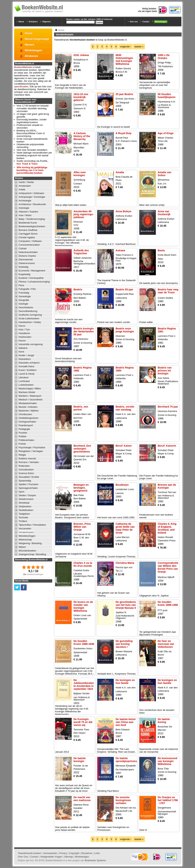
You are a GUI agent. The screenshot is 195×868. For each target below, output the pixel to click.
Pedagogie (24, 429)
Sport (21, 492)
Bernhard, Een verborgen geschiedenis (82, 449)
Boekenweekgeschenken (32, 226)
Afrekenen (31, 56)
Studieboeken (26, 510)
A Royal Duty (124, 133)
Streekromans (26, 499)
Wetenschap (25, 540)
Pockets (23, 433)
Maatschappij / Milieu (30, 388)
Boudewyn (122, 485)
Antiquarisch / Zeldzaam (31, 193)
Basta (161, 250)
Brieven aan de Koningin (167, 486)
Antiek (22, 190)
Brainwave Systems (95, 860)
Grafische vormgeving (30, 315)
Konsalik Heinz (26, 366)
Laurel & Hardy (27, 374)
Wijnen (22, 547)
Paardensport (26, 425)
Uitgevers (46, 22)
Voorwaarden (50, 853)
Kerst (21, 352)
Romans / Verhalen (29, 462)
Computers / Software (30, 241)
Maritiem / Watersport (30, 396)
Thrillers (23, 521)
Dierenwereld (26, 260)
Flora (21, 285)
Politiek (22, 436)
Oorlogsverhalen (27, 422)
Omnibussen (25, 414)
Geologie (23, 304)
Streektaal (24, 503)
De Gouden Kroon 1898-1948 (84, 642)
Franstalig (24, 293)
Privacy (63, 853)
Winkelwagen (161, 22)
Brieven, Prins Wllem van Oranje (82, 527)
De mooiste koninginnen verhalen (123, 800)
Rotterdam (24, 466)
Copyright (74, 853)
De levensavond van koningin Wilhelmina (168, 761)
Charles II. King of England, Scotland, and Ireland (167, 528)
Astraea (120, 250)
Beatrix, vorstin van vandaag (125, 408)
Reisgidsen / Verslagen (31, 451)
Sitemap (69, 857)
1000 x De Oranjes (164, 57)
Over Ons (23, 857)
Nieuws (29, 44)
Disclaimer (87, 853)
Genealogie (25, 296)
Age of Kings (166, 133)
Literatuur (24, 377)
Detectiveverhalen (28, 252)
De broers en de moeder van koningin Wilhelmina (83, 606)
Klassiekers (25, 359)
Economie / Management (32, 271)
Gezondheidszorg (28, 311)
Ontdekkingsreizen (28, 418)
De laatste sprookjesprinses (126, 760)
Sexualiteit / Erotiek (29, 477)
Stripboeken (25, 506)
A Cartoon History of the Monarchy (82, 136)
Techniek (23, 517)
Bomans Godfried (28, 230)
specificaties (21, 87)
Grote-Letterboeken (29, 318)
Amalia (120, 172)
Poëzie (22, 444)
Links (97, 853)
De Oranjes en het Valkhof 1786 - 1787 (168, 800)
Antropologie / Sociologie (32, 197)
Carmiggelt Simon (28, 234)
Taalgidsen (24, 514)
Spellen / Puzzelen (28, 484)
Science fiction (26, 473)
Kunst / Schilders (28, 370)
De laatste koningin (80, 760)
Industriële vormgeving (31, 344)
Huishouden (25, 337)
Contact (146, 22)
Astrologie (24, 208)
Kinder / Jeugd (26, 355)
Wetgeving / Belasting (30, 543)
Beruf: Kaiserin (167, 446)
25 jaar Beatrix (124, 94)
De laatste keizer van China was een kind (126, 722)
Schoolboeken (26, 470)
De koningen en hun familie (167, 682)
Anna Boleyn (124, 211)
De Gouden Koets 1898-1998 (168, 603)
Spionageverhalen (28, 488)
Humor (22, 341)
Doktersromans (27, 263)
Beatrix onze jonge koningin (125, 330)
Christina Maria (125, 563)
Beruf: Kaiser (124, 446)
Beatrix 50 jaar (124, 289)
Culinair (23, 248)
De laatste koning (164, 721)
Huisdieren (24, 333)
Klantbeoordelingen (35, 574)
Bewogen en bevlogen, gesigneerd (81, 488)
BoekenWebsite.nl (24, 67)
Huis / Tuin (24, 330)
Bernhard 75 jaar (168, 407)
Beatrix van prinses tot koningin (165, 371)
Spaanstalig (25, 481)
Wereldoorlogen (27, 536)
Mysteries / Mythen (29, 411)
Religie (22, 455)
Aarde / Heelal (26, 182)
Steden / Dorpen (27, 495)
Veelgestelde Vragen (51, 857)
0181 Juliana (81, 55)
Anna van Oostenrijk (164, 213)
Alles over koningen (80, 174)
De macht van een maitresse (82, 799)
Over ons (134, 22)
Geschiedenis (26, 307)
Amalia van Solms (164, 174)
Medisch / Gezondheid (30, 400)
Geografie (24, 300)
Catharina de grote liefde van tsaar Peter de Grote (125, 528)
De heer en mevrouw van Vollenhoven (166, 644)
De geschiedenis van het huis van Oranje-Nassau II (126, 605)
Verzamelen (25, 529)
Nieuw (21, 22)
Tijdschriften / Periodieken (32, 525)
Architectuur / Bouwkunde (32, 204)
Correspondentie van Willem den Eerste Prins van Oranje (168, 567)
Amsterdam (25, 186)
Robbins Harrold (27, 459)
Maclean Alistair (27, 392)
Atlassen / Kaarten (28, 212)
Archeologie (25, 201)
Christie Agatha (27, 237)
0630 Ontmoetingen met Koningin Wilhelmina (124, 60)
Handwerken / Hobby (30, 322)
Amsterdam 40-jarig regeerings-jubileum (84, 214)
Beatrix (78, 289)
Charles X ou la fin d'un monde (83, 564)
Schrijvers (33, 22)
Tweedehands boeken (29, 853)
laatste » (139, 47)
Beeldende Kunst (28, 223)
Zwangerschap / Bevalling (32, 554)
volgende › (126, 47)
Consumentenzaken (29, 245)
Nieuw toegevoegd (37, 39)
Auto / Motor (25, 215)
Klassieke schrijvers (29, 363)
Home (28, 33)
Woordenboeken (27, 551)
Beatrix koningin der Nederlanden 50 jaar (84, 331)
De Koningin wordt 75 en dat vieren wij (83, 722)
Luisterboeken (26, 385)
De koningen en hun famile (125, 682)
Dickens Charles (27, 256)
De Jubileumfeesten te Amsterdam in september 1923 (84, 684)
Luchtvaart (24, 381)
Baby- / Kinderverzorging (32, 219)
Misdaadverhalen (28, 403)
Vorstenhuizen (26, 532)
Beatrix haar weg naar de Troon (168, 291)
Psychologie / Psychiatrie (32, 447)
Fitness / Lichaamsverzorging (34, 282)
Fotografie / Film (27, 289)
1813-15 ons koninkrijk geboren (81, 97)
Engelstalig (24, 274)
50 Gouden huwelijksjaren (167, 96)
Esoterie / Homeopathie (31, 278)
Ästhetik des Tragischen (81, 252)
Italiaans (23, 348)
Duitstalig (23, 267)
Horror (22, 326)
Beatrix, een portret (81, 408)
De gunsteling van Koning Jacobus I (124, 644)
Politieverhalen (26, 440)
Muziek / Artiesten (28, 407)
